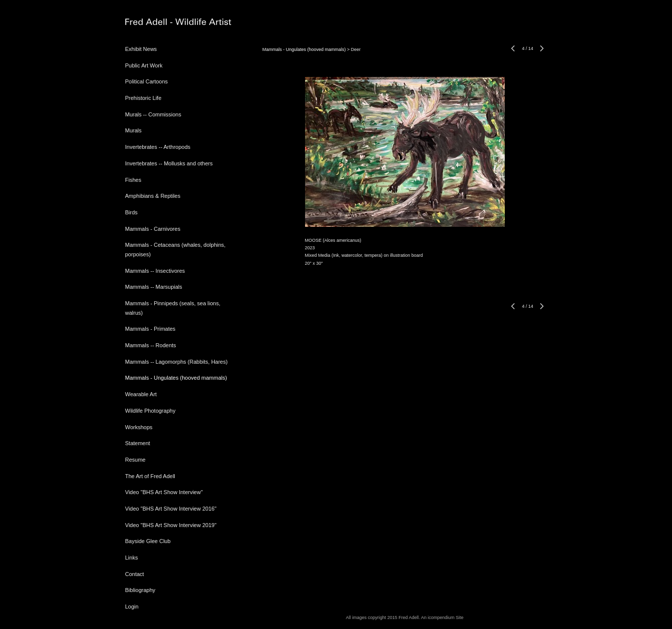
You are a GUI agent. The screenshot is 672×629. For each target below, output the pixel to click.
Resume (136, 460)
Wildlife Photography (151, 411)
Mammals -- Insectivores (155, 271)
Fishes (133, 180)
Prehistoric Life (144, 98)
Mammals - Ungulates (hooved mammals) (176, 378)
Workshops (139, 427)
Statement (138, 443)
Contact (135, 574)
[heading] (150, 22)
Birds (132, 212)
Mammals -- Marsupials (154, 287)
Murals (134, 130)
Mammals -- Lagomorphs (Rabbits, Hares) (176, 362)
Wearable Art (141, 394)
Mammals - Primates (151, 329)
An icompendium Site (442, 618)
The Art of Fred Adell (150, 476)
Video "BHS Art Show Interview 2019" (171, 525)
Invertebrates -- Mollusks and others (169, 163)
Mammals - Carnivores (153, 229)
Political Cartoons (147, 81)
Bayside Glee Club (148, 541)
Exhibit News (141, 49)
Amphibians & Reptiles (153, 196)
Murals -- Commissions (153, 114)
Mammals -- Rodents (151, 345)
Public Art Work (144, 65)
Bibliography (141, 590)
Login (132, 607)
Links (132, 558)
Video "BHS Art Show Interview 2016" (171, 509)
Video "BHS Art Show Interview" (164, 492)
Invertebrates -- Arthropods (158, 147)
